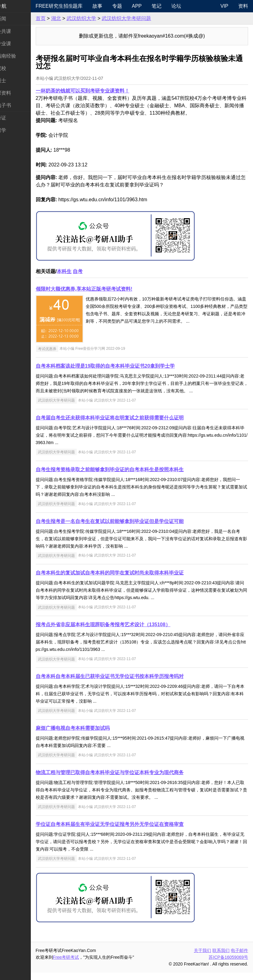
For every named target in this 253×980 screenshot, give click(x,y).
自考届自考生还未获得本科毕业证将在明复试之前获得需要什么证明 (128, 425)
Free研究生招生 (69, 6)
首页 (59, 18)
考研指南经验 (20, 56)
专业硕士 (15, 81)
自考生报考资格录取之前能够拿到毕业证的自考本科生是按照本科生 (128, 477)
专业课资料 (17, 93)
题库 (93, 6)
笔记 (172, 6)
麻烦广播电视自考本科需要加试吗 (91, 735)
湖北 (75, 18)
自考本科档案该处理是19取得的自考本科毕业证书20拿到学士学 (124, 366)
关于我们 (202, 958)
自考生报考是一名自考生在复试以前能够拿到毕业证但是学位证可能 (128, 529)
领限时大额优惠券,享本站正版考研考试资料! (103, 289)
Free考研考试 (85, 965)
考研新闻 (15, 19)
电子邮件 (239, 958)
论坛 (192, 6)
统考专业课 (17, 44)
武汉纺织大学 (100, 18)
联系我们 (221, 958)
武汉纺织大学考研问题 (145, 18)
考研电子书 (17, 105)
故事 (113, 6)
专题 (133, 6)
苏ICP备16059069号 (228, 965)
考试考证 (15, 118)
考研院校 (15, 68)
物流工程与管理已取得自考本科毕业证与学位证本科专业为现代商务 (128, 780)
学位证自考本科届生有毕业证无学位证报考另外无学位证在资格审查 (128, 832)
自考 (96, 271)
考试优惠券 (66, 349)
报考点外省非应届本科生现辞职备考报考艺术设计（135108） (122, 632)
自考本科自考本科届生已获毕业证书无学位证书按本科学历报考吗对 (128, 684)
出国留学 (15, 130)
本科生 (83, 271)
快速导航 (15, 6)
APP (152, 6)
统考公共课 (17, 31)
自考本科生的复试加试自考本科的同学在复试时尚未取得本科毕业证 (128, 580)
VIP (224, 6)
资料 (243, 6)
